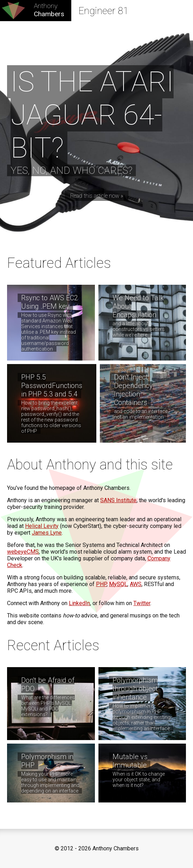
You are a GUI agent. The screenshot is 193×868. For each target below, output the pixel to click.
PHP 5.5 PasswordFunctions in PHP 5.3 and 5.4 (52, 386)
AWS (136, 584)
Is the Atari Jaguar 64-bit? (92, 115)
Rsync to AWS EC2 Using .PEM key (50, 302)
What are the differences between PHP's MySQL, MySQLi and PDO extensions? (48, 706)
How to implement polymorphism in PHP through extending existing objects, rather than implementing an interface (141, 717)
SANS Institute (118, 500)
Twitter (142, 603)
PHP (101, 584)
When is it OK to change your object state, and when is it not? (139, 780)
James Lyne (47, 533)
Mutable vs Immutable (130, 761)
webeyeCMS (23, 552)
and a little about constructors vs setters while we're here (139, 329)
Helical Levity (42, 526)
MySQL (118, 584)
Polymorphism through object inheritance (135, 689)
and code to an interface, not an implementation (141, 414)
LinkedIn (79, 603)
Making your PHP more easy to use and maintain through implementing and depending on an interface (50, 782)
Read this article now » (97, 196)
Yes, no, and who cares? (71, 170)
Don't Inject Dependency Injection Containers (133, 390)
